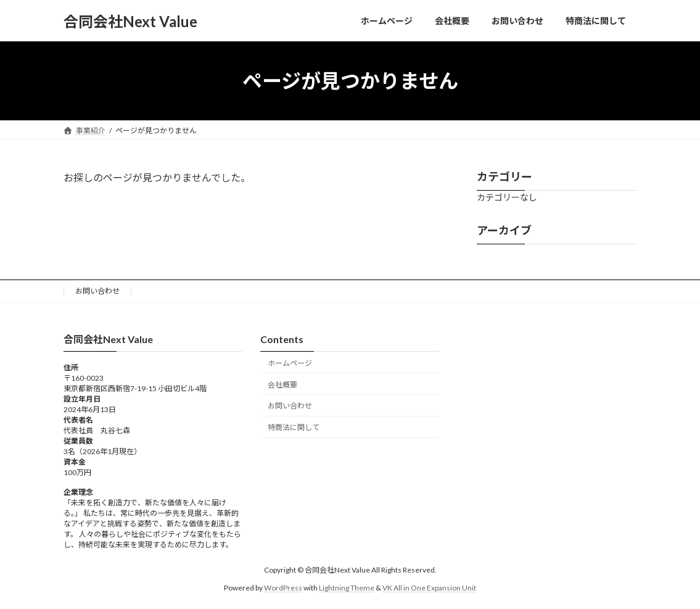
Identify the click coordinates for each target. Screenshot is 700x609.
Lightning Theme (347, 587)
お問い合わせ (97, 291)
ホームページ (290, 362)
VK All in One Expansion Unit (429, 587)
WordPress (283, 587)
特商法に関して (294, 427)
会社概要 (282, 384)
